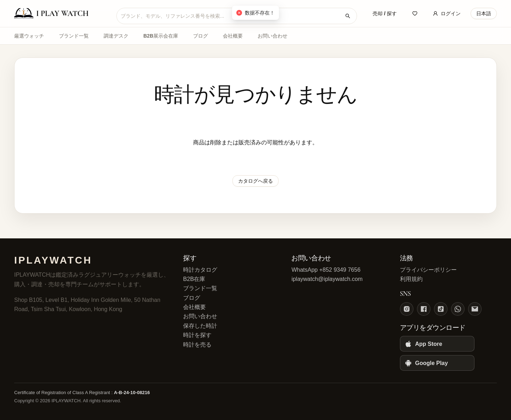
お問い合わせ (273, 36)
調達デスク (116, 36)
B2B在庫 (194, 279)
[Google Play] (437, 363)
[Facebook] (424, 309)
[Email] (475, 309)
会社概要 (233, 36)
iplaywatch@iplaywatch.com (327, 279)
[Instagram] (407, 309)
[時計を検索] (348, 16)
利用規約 (411, 279)
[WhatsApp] (458, 309)
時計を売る (197, 345)
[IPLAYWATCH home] (60, 13)
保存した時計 (200, 326)
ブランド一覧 (74, 36)
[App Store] (437, 344)
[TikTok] (441, 309)
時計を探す (197, 335)
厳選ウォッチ (29, 36)
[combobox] (231, 16)
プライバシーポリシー (428, 270)
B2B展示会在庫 (161, 36)
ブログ (200, 36)
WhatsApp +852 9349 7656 (326, 270)
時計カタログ (200, 270)
